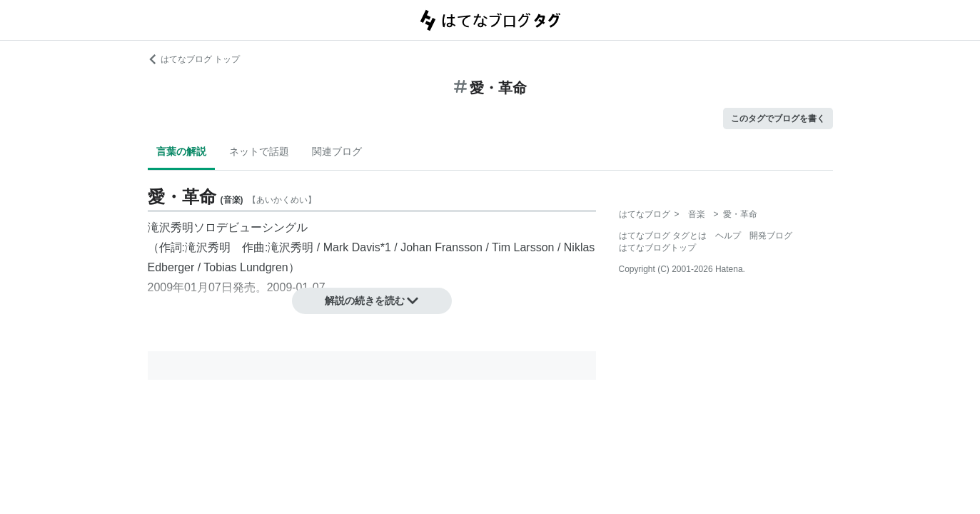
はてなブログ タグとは (663, 236)
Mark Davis (352, 247)
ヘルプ (728, 236)
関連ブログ (337, 151)
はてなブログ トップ (194, 59)
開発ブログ (771, 236)
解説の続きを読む (372, 301)
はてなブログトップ (657, 248)
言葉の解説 (181, 151)
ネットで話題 (259, 151)
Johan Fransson (441, 247)
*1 (386, 247)
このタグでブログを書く (778, 119)
